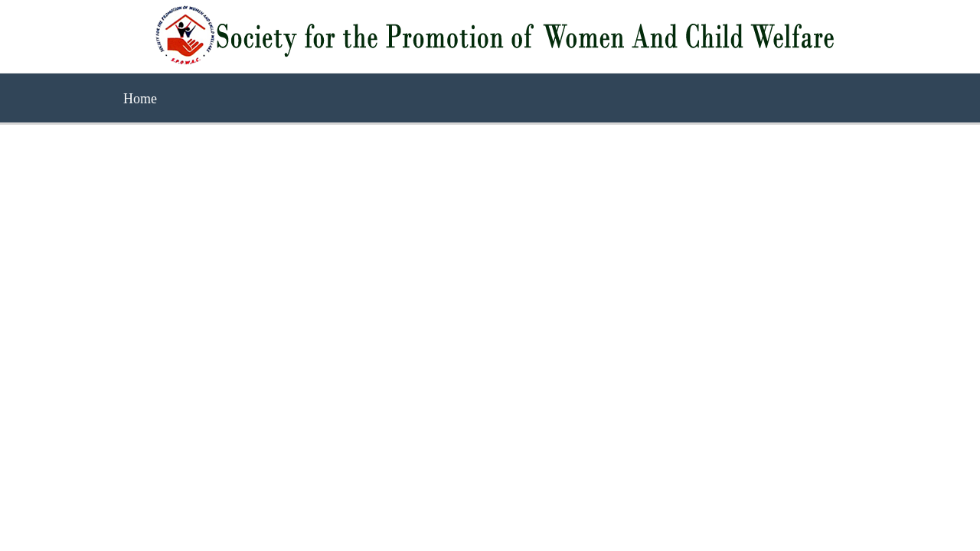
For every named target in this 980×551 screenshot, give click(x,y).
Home (140, 99)
